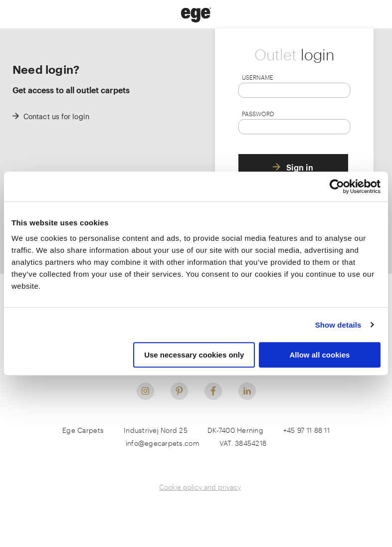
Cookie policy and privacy (200, 487)
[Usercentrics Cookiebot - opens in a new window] (337, 186)
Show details (338, 325)
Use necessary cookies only (194, 355)
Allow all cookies (319, 355)
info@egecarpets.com (163, 443)
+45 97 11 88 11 (306, 430)
